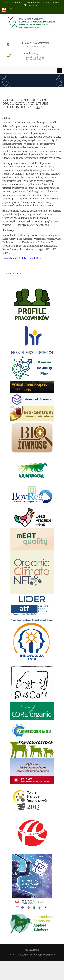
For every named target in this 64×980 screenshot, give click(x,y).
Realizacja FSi (32, 950)
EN (14, 9)
